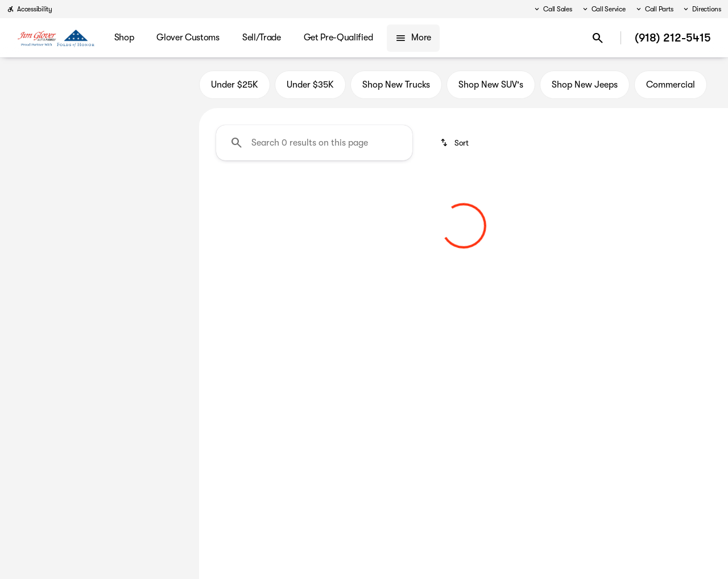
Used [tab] (160, 85)
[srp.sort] (455, 143)
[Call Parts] (654, 9)
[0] (36, 304)
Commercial (671, 85)
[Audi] (25, 140)
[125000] (155, 304)
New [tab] (38, 85)
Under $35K (310, 85)
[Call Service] (603, 9)
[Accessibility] (30, 9)
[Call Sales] (553, 9)
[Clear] (153, 382)
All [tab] (99, 85)
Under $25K (235, 85)
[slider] (27, 246)
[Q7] (58, 140)
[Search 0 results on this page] (314, 143)
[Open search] (598, 38)
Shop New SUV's (491, 85)
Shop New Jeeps (585, 85)
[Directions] (702, 9)
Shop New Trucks (396, 85)
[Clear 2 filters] (266, 276)
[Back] (163, 118)
